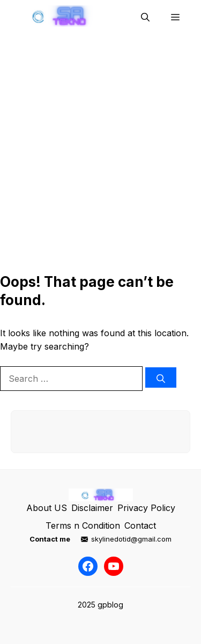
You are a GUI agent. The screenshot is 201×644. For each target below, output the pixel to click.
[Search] (161, 377)
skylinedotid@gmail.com (131, 539)
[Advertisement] (100, 156)
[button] (145, 16)
